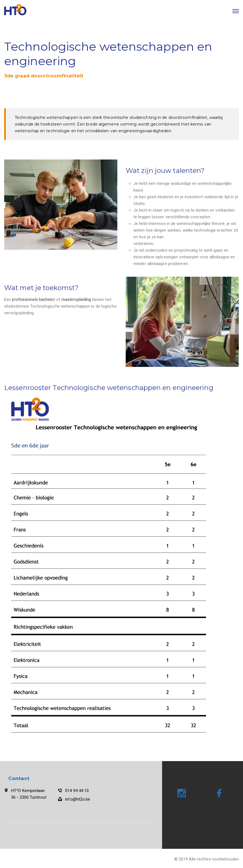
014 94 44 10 (77, 791)
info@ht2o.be (78, 799)
